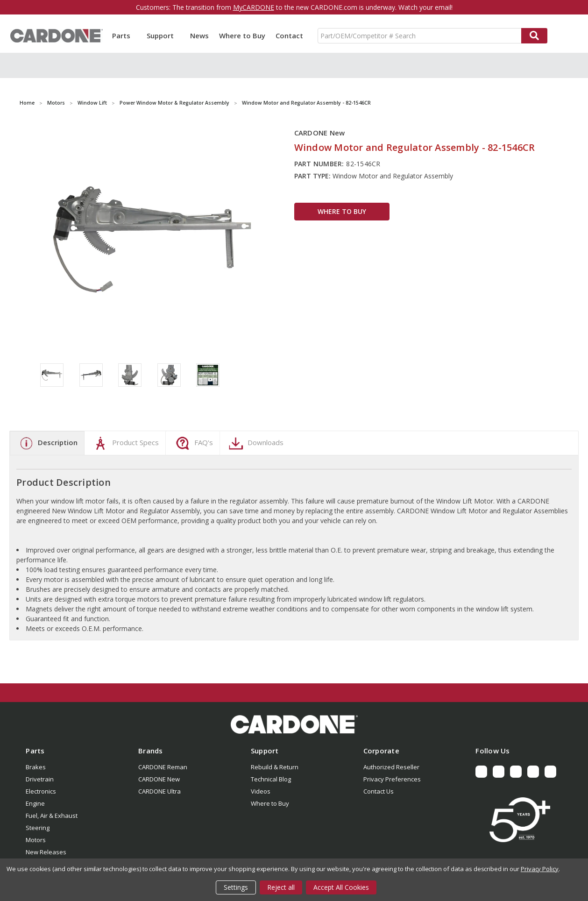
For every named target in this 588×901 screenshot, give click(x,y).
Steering (38, 828)
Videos (261, 791)
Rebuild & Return (275, 767)
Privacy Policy (540, 869)
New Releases (46, 852)
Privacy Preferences (392, 779)
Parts (124, 35)
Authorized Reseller (391, 767)
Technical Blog (271, 779)
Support (163, 35)
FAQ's (193, 443)
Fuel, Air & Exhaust (52, 816)
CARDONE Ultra (159, 791)
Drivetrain (40, 779)
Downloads (255, 443)
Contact (289, 35)
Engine (35, 803)
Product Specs (125, 443)
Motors (36, 840)
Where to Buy (242, 35)
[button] (294, 724)
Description (47, 443)
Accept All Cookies (341, 887)
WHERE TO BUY (342, 211)
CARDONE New (159, 779)
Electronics (41, 791)
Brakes (36, 767)
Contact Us (379, 791)
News (199, 35)
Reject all (281, 887)
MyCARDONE (254, 7)
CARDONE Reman (163, 767)
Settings (236, 887)
